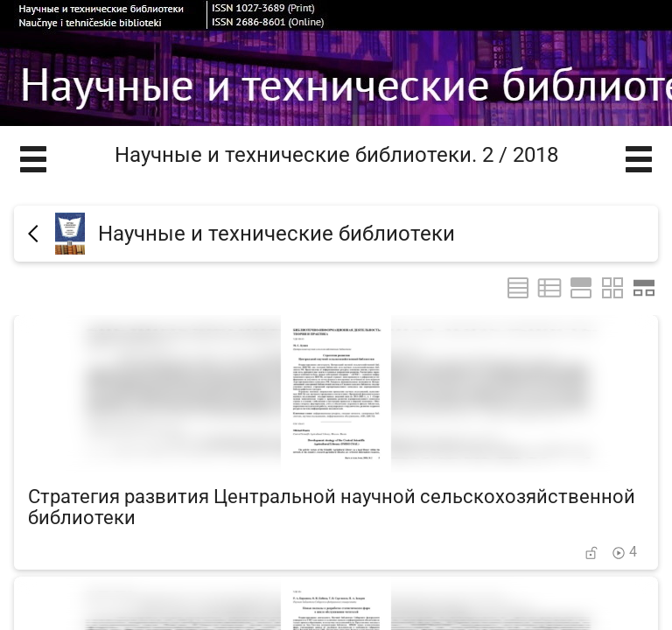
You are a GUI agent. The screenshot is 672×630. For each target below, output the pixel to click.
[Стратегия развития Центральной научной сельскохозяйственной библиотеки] (336, 442)
